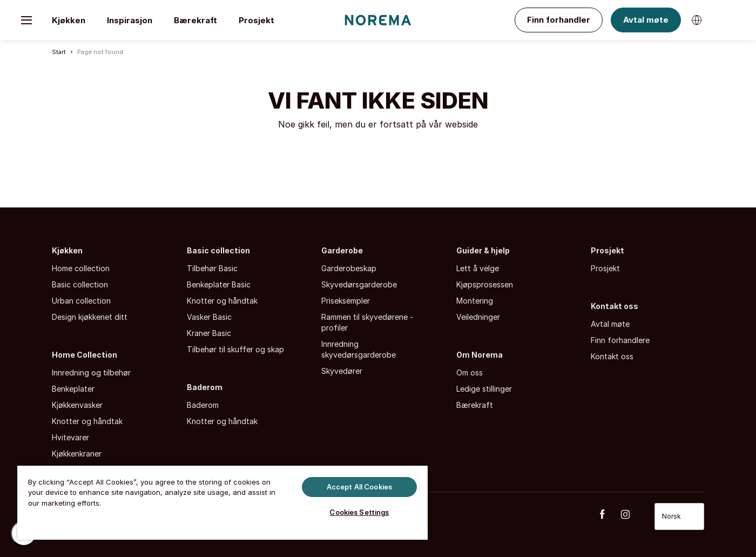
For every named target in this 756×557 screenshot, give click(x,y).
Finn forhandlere (620, 340)
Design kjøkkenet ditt (90, 317)
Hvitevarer (70, 437)
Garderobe (342, 250)
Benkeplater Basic (219, 284)
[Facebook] (608, 514)
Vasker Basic (209, 317)
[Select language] (679, 516)
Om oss (470, 373)
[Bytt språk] (697, 20)
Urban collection (81, 301)
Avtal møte (646, 20)
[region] (222, 502)
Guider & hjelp (483, 250)
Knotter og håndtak (87, 421)
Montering (475, 301)
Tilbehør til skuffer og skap (235, 349)
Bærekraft (195, 20)
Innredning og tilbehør (91, 373)
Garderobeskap (349, 268)
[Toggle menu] (26, 20)
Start (59, 52)
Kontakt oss (615, 306)
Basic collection (80, 284)
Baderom (205, 387)
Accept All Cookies (359, 486)
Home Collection (85, 355)
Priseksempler (346, 301)
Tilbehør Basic (212, 268)
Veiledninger (478, 317)
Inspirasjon (130, 20)
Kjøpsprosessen (485, 284)
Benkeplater (73, 389)
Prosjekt (256, 20)
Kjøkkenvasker (77, 405)
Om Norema (480, 355)
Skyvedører (342, 371)
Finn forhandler (559, 20)
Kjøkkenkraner (77, 454)
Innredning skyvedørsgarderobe (359, 349)
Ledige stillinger (484, 389)
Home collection (81, 268)
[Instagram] (631, 514)
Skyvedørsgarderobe (359, 284)
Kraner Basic (209, 333)
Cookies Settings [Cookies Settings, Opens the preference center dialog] (359, 512)
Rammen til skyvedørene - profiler (367, 322)
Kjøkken (69, 20)
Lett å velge (478, 268)
